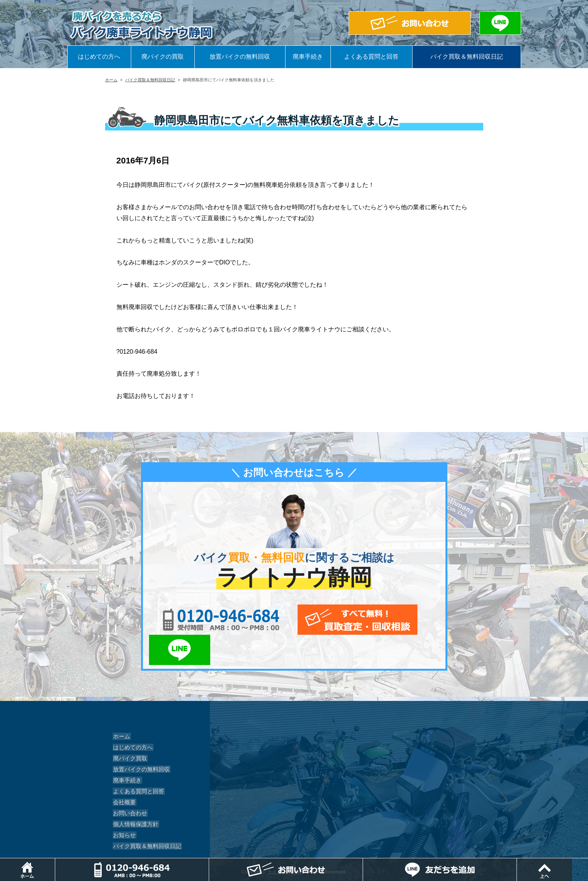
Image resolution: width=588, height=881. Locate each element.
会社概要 (123, 772)
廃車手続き (308, 57)
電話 (212, 862)
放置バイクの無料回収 (240, 57)
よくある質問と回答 (371, 57)
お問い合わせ (129, 783)
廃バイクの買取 (163, 57)
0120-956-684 (207, 620)
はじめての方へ (99, 57)
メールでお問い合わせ (329, 620)
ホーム (111, 80)
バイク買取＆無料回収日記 (467, 57)
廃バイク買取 (129, 728)
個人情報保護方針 (134, 794)
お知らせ (123, 805)
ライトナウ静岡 (284, 841)
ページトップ (588, 862)
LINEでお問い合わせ (416, 620)
